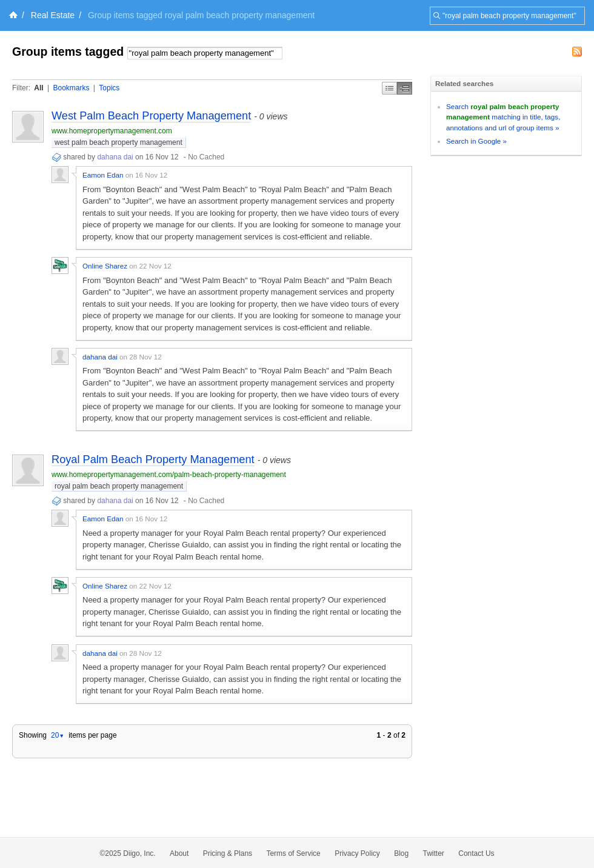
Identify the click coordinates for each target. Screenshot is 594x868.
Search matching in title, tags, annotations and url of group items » (503, 117)
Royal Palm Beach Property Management (153, 459)
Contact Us (476, 853)
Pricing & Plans (228, 853)
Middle (405, 88)
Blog (401, 853)
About (179, 853)
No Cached (206, 157)
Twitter (434, 853)
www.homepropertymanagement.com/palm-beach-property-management (169, 475)
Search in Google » (476, 141)
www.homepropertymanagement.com (112, 131)
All (38, 88)
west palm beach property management (118, 142)
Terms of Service (293, 853)
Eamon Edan (103, 175)
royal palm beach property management (119, 486)
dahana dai (115, 157)
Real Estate (53, 15)
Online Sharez (105, 266)
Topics (109, 88)
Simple (389, 88)
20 (58, 735)
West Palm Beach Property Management (151, 116)
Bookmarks (71, 88)
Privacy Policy (357, 853)
